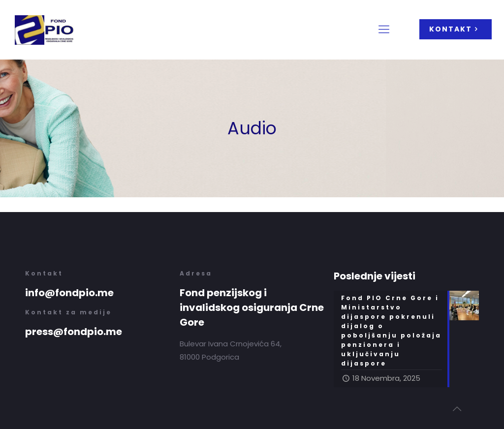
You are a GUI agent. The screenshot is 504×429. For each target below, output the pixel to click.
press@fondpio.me (74, 332)
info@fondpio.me (69, 293)
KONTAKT (456, 29)
